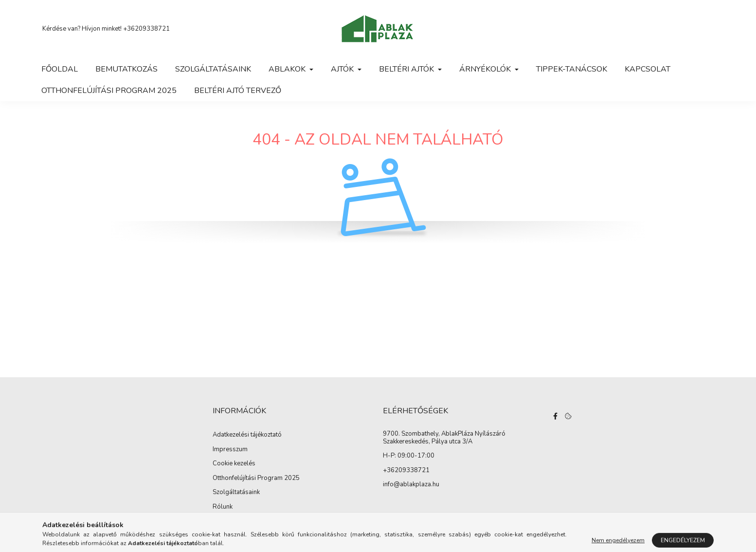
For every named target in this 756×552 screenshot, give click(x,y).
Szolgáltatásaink (213, 69)
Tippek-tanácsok (572, 69)
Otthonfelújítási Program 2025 (109, 91)
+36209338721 (146, 29)
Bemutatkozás (126, 69)
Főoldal (60, 69)
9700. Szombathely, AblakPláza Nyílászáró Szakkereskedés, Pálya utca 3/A (444, 438)
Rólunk (223, 507)
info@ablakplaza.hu (411, 485)
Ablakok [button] (288, 69)
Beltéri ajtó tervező (238, 91)
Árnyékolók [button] (486, 69)
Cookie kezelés (234, 464)
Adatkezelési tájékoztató (247, 435)
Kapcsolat (648, 69)
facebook (555, 416)
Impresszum (230, 450)
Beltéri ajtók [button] (407, 69)
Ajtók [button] (343, 69)
